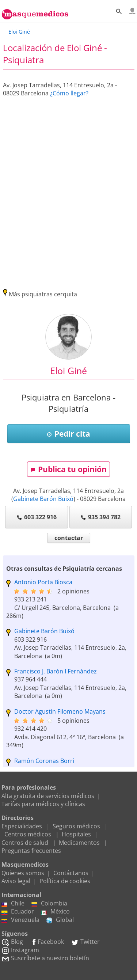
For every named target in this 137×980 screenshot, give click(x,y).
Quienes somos (23, 873)
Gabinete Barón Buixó (43, 499)
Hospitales (76, 834)
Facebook (47, 942)
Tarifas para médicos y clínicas (43, 804)
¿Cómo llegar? (69, 93)
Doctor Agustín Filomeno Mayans (60, 711)
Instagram (20, 950)
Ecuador (18, 911)
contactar (69, 538)
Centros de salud (25, 843)
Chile (13, 903)
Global (60, 920)
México (55, 911)
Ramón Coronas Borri (44, 761)
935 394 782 (100, 517)
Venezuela (20, 920)
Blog (12, 942)
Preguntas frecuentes (31, 851)
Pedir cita (68, 434)
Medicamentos (79, 843)
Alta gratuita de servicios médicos (48, 796)
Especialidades (22, 826)
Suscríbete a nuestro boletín (45, 958)
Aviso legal (16, 881)
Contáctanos (71, 873)
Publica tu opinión (68, 469)
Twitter (85, 942)
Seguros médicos (76, 826)
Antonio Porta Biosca (43, 582)
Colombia (49, 903)
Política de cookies (65, 881)
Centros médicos (28, 834)
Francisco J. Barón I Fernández (56, 671)
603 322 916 (37, 517)
